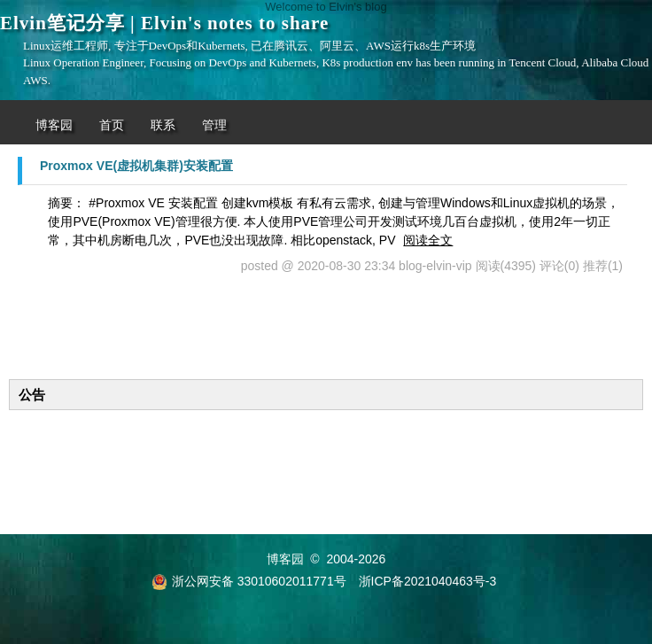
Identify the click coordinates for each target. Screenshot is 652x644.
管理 (214, 125)
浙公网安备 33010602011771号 (249, 581)
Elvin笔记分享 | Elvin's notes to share (164, 23)
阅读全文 (428, 240)
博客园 (54, 125)
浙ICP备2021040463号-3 (428, 581)
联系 (163, 125)
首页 (112, 125)
